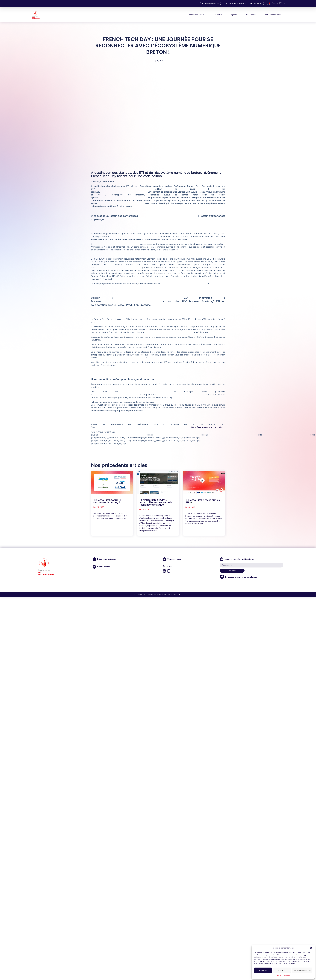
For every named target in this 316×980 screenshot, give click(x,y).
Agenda (234, 15)
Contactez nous (174, 559)
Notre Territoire (197, 15)
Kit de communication (107, 559)
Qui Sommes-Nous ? (274, 15)
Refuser (282, 970)
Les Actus (218, 15)
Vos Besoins (251, 15)
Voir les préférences (302, 970)
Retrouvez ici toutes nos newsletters (241, 577)
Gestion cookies (176, 594)
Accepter (263, 970)
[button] (311, 948)
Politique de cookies (282, 976)
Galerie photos (104, 567)
